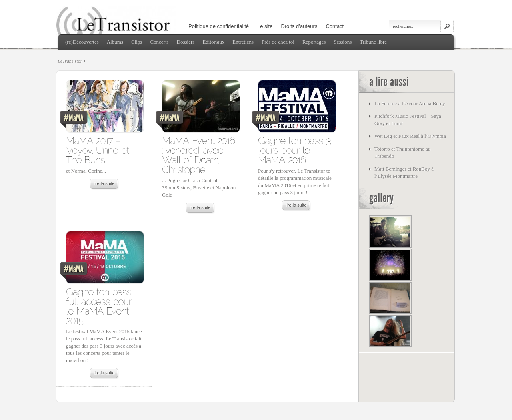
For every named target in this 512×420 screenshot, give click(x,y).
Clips (137, 42)
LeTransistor (70, 61)
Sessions (343, 42)
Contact (335, 26)
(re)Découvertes (82, 42)
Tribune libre (373, 42)
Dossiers (186, 42)
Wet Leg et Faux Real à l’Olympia (410, 136)
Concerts (159, 42)
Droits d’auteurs (299, 26)
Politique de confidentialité (219, 26)
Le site (265, 26)
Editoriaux (213, 42)
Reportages (314, 42)
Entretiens (243, 42)
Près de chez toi (278, 42)
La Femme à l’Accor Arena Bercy (410, 103)
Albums (115, 42)
